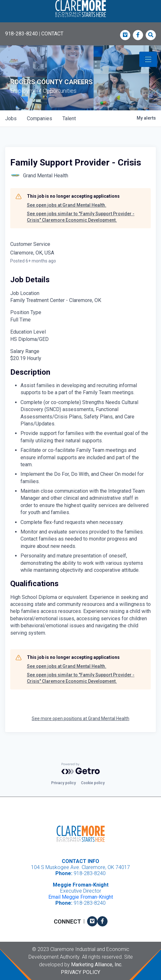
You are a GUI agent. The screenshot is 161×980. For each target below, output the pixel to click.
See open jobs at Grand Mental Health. (67, 205)
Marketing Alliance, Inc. (97, 965)
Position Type (26, 312)
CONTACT (52, 34)
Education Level (28, 332)
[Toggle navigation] (148, 59)
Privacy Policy (80, 972)
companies (40, 118)
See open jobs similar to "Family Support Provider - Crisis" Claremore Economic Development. (81, 217)
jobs (11, 118)
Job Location (25, 293)
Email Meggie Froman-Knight (81, 897)
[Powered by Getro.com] (81, 769)
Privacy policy (64, 783)
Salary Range (25, 351)
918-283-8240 (21, 34)
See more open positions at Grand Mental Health (80, 718)
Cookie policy (93, 783)
